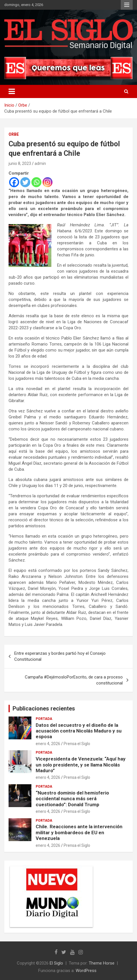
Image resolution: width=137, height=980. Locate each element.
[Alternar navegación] (12, 91)
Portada (44, 719)
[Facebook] (14, 182)
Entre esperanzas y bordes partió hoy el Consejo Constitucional (60, 656)
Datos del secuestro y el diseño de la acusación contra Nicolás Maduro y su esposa (79, 731)
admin (40, 163)
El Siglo (56, 963)
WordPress (86, 971)
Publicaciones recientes (44, 708)
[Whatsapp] (36, 182)
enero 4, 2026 (48, 744)
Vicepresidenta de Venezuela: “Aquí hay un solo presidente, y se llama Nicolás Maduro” (81, 765)
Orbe (14, 134)
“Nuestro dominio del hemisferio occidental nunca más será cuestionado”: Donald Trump (72, 799)
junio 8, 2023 (20, 163)
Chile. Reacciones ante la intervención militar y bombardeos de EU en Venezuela (79, 832)
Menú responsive (127, 5)
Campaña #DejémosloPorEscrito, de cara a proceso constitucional (74, 680)
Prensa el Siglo (77, 744)
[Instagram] (48, 182)
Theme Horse (102, 963)
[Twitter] (25, 182)
